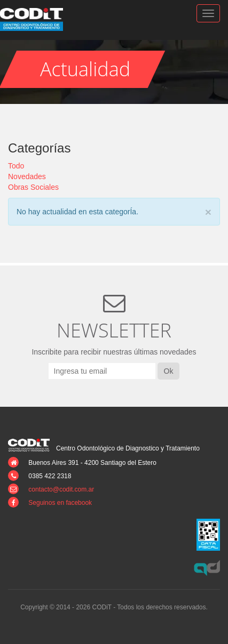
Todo (16, 166)
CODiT (37, 19)
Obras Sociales (33, 187)
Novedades (27, 176)
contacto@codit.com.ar (61, 489)
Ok (169, 371)
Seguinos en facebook (60, 503)
